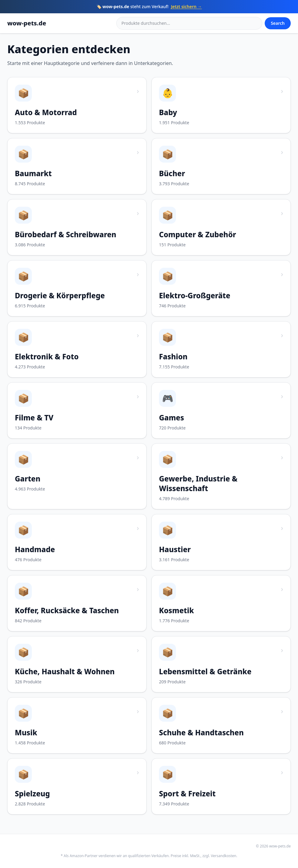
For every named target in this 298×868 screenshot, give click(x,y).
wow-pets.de (27, 23)
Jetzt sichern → (186, 6)
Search (278, 23)
